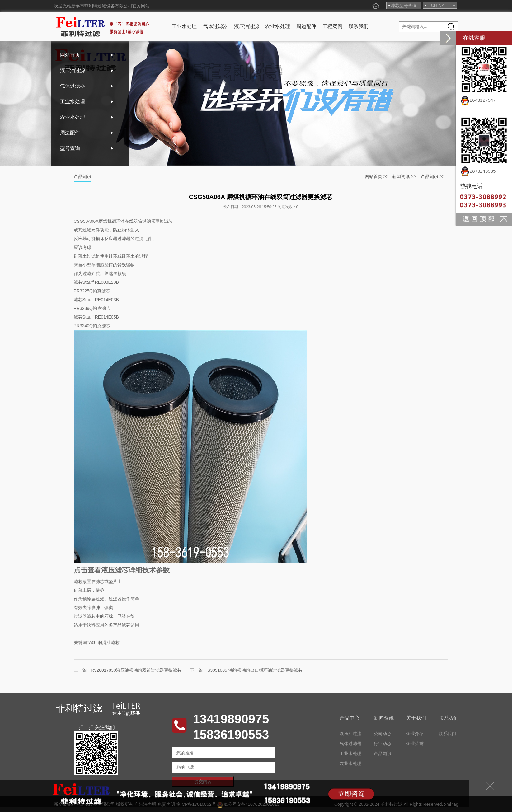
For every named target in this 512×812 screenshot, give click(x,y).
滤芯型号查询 (404, 6)
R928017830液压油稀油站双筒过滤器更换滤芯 (136, 670)
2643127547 (478, 100)
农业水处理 (278, 26)
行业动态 (383, 744)
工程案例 (332, 26)
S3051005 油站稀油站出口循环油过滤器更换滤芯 (255, 670)
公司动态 (383, 734)
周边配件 (306, 26)
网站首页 (70, 55)
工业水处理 (184, 26)
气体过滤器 (215, 26)
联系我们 (359, 26)
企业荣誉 (415, 744)
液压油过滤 (247, 26)
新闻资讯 (401, 176)
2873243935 (478, 171)
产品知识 (430, 176)
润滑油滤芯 (109, 642)
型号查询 (70, 148)
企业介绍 (415, 734)
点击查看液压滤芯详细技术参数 (122, 570)
